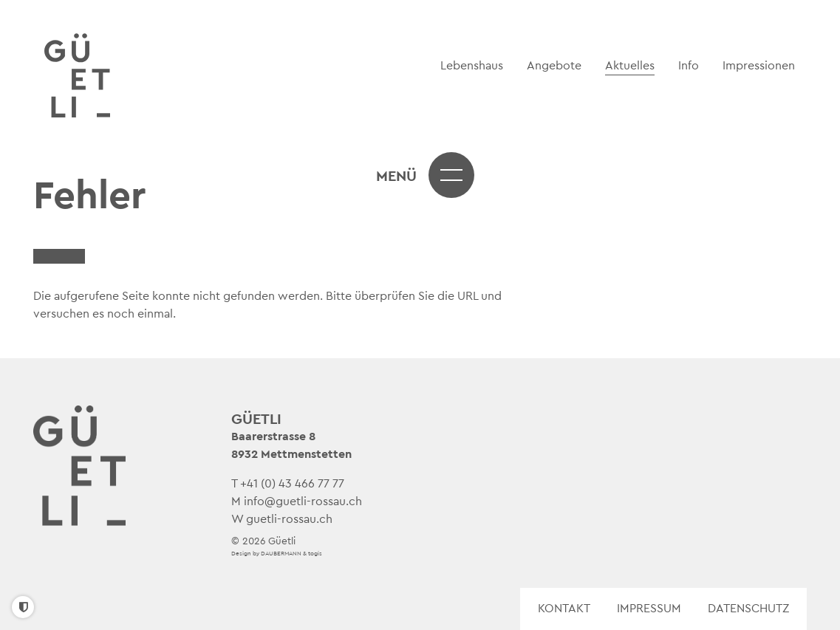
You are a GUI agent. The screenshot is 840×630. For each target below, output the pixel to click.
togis (315, 554)
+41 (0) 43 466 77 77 (292, 484)
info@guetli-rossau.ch (303, 501)
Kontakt (564, 609)
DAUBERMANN (281, 554)
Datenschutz (748, 609)
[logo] (78, 76)
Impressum (649, 609)
